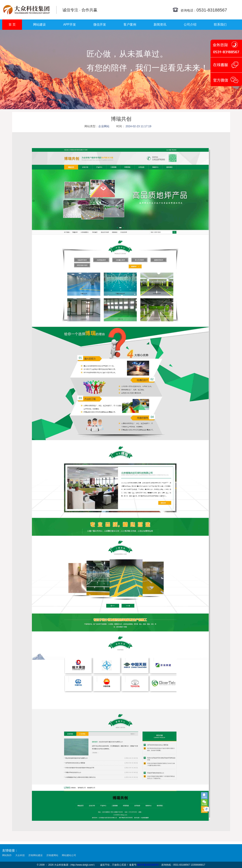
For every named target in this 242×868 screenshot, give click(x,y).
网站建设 (39, 25)
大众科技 (20, 855)
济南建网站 (52, 855)
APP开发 (70, 25)
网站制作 (7, 855)
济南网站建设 (35, 855)
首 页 (12, 25)
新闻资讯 (160, 25)
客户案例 (130, 25)
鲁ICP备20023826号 (148, 865)
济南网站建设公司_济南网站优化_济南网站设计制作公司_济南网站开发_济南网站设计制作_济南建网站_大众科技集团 (26, 10)
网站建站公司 (69, 855)
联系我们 (220, 25)
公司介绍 (190, 25)
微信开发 (100, 25)
